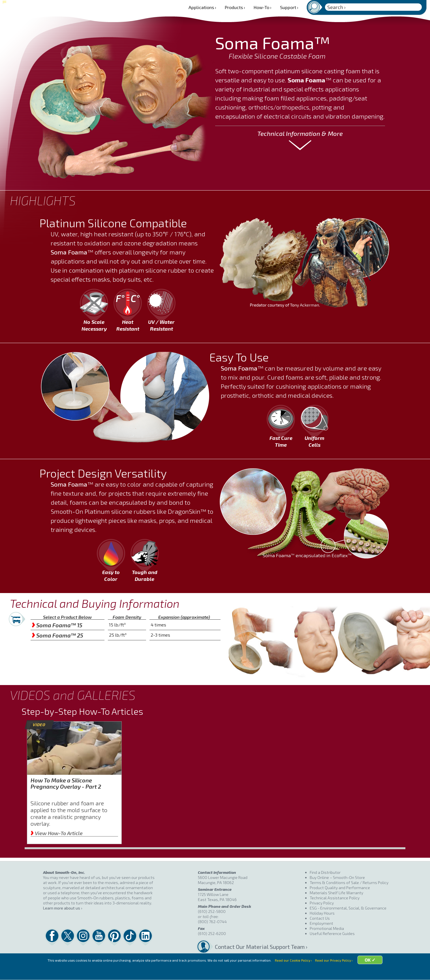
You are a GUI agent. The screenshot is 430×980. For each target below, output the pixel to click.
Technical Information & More (300, 133)
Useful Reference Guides (332, 933)
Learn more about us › (63, 908)
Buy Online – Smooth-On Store (337, 877)
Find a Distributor (325, 872)
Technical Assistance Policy (335, 898)
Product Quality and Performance (340, 888)
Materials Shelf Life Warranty (336, 893)
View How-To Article (57, 833)
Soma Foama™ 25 (57, 635)
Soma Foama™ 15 (57, 625)
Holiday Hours (322, 913)
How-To (263, 7)
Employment (321, 923)
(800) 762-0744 (212, 922)
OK (383, 972)
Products (235, 7)
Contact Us (320, 918)
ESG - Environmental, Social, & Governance (348, 908)
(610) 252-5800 (212, 911)
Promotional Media (327, 928)
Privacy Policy (322, 903)
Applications (202, 7)
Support (289, 7)
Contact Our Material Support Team (260, 947)
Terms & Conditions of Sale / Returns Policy (349, 882)
